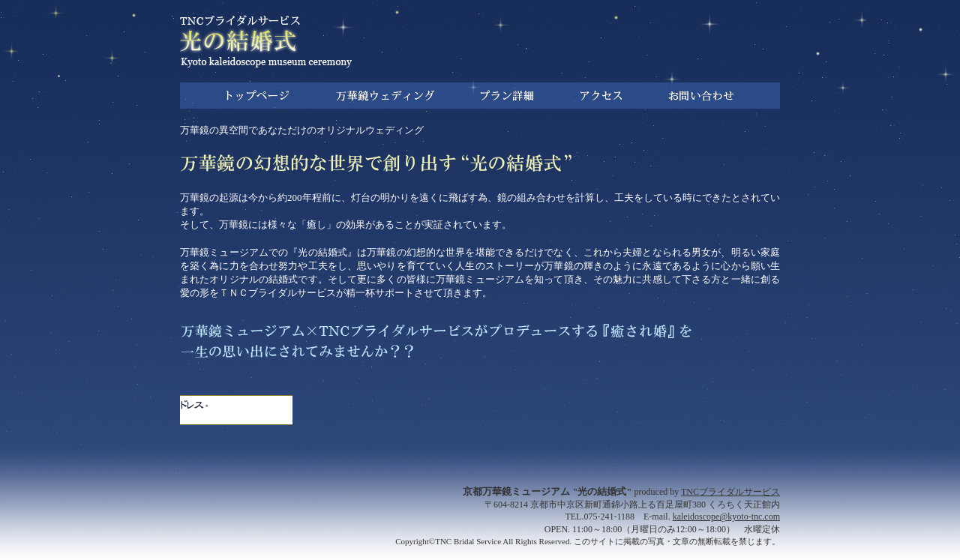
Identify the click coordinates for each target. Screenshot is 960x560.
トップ (258, 96)
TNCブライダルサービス (730, 492)
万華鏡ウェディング (385, 96)
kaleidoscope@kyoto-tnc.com (726, 517)
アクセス (601, 96)
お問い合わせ (701, 96)
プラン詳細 (507, 96)
